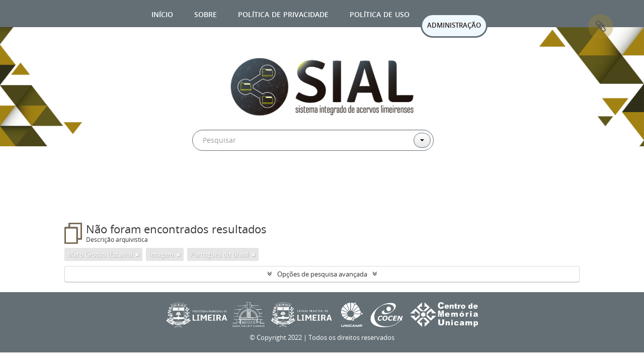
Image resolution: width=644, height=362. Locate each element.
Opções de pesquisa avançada (322, 274)
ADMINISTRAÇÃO (454, 25)
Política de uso (380, 13)
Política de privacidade (283, 13)
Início (162, 13)
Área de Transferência (601, 27)
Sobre (206, 13)
